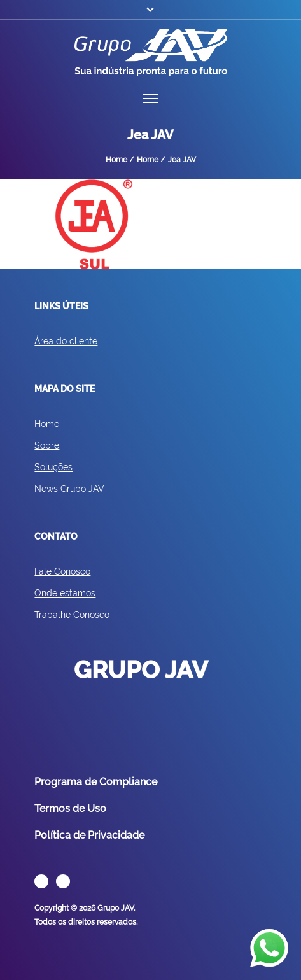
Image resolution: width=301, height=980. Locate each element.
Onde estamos (65, 593)
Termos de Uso (70, 808)
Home (47, 424)
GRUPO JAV (151, 53)
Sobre (47, 445)
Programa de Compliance (96, 782)
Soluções (53, 467)
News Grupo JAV (69, 489)
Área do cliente (66, 341)
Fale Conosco (62, 571)
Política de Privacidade (89, 835)
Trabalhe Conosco (72, 615)
